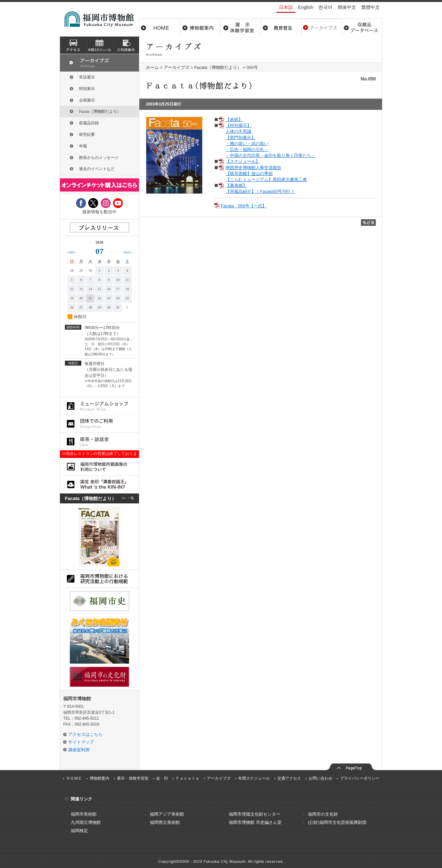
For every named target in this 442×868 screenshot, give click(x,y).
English (306, 7)
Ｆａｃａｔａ (187, 778)
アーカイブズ (177, 67)
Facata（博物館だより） (218, 67)
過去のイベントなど (97, 169)
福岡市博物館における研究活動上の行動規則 (99, 579)
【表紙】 (234, 120)
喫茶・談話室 (99, 442)
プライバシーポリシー (360, 778)
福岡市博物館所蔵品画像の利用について (99, 467)
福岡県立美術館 (165, 822)
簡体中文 (347, 7)
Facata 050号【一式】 (244, 206)
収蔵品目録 (89, 123)
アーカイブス (322, 28)
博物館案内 (200, 28)
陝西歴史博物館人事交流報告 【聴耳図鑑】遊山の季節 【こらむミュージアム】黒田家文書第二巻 (266, 174)
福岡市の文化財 (323, 814)
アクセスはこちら (85, 734)
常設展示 (87, 77)
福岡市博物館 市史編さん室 (255, 822)
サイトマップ (81, 742)
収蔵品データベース (362, 28)
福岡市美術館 (84, 814)
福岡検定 (79, 831)
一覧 (131, 498)
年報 (83, 146)
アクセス (73, 45)
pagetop (351, 766)
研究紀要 (87, 135)
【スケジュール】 (243, 161)
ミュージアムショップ (99, 406)
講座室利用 (79, 750)
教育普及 (281, 28)
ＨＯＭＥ (74, 778)
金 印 (162, 778)
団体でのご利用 (99, 424)
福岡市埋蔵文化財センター (255, 814)
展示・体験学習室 (241, 28)
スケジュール (99, 45)
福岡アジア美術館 (167, 814)
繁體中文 (371, 7)
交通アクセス (289, 778)
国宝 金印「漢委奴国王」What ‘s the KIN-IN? (99, 484)
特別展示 (87, 89)
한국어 (325, 7)
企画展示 (87, 100)
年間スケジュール (254, 778)
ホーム (159, 28)
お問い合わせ (320, 778)
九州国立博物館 (86, 822)
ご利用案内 (126, 45)
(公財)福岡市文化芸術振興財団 (337, 822)
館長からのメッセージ (99, 158)
